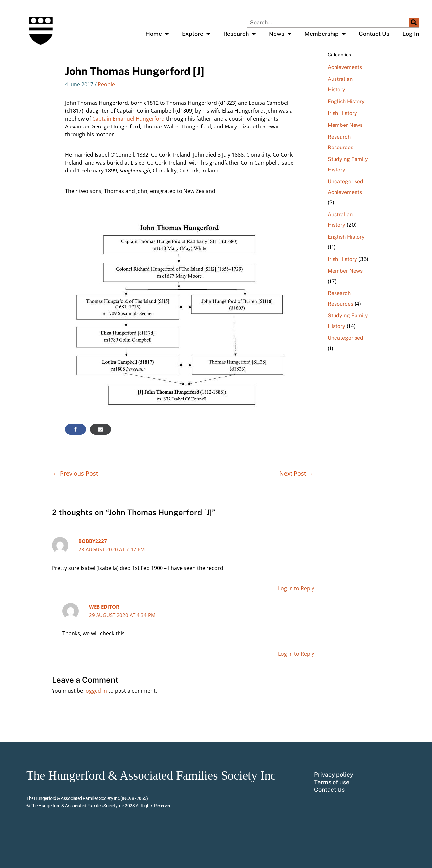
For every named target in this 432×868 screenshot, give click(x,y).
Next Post (296, 473)
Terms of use (332, 782)
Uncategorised (346, 182)
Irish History (342, 113)
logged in (96, 691)
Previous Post (75, 473)
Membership (325, 34)
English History (346, 101)
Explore (196, 34)
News (280, 34)
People (106, 84)
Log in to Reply (296, 588)
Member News (345, 125)
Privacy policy (334, 775)
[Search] (414, 23)
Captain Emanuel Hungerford (129, 119)
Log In (411, 34)
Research (239, 34)
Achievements (345, 67)
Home (157, 34)
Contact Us (374, 34)
